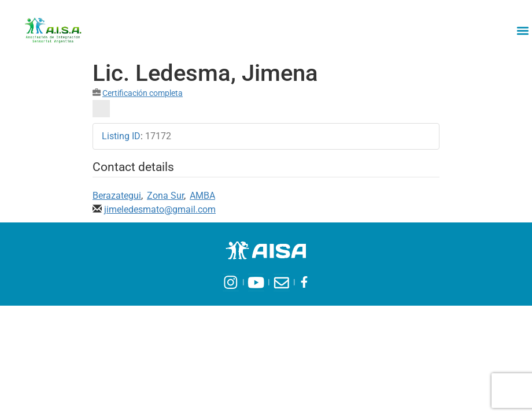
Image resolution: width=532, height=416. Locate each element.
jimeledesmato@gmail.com (160, 209)
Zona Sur (165, 196)
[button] (522, 30)
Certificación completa (143, 93)
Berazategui (117, 196)
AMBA (202, 196)
